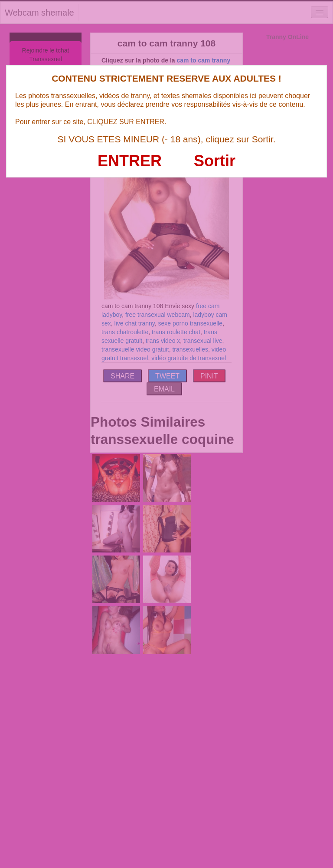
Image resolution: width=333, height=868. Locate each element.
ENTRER (130, 161)
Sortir (215, 161)
